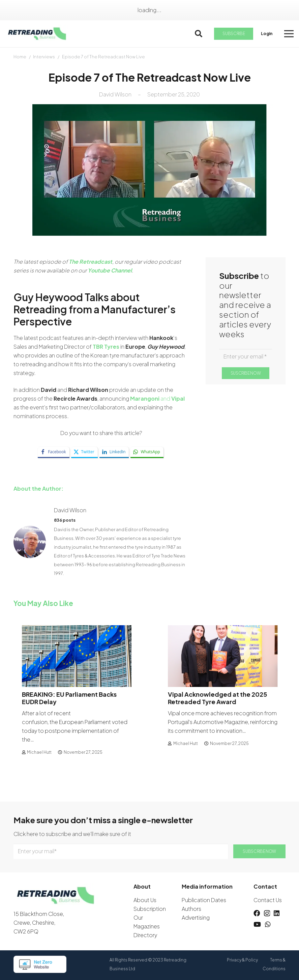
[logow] (37, 34)
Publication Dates (204, 900)
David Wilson (115, 94)
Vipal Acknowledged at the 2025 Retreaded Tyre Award (217, 698)
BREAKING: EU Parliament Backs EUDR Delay (69, 698)
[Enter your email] (246, 357)
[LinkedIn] (277, 913)
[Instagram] (267, 913)
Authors (191, 909)
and (157, 398)
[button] (199, 34)
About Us (145, 900)
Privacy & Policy (242, 960)
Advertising (196, 917)
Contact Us (268, 900)
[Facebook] (257, 913)
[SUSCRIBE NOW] (245, 373)
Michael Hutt (39, 752)
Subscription (150, 909)
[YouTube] (257, 924)
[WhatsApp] (268, 924)
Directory (145, 935)
